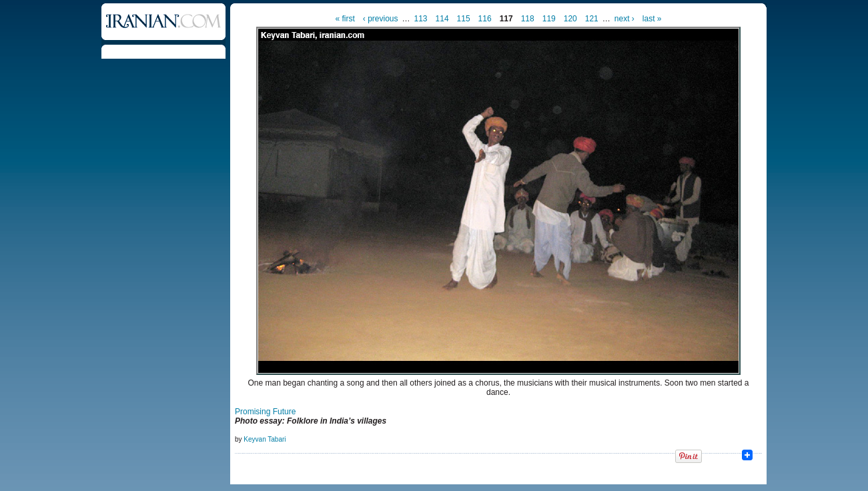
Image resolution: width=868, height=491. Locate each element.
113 (421, 19)
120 (570, 19)
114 (442, 19)
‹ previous (381, 19)
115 (464, 19)
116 (485, 19)
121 (592, 19)
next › (624, 19)
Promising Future (265, 412)
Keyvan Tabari (265, 439)
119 (549, 19)
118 (528, 19)
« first (345, 19)
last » (652, 19)
